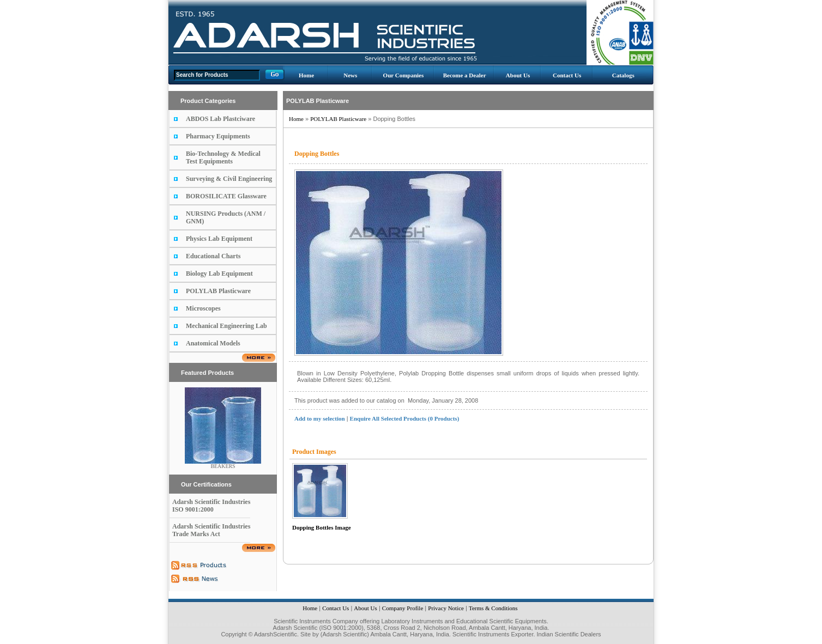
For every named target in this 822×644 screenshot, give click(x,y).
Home (306, 75)
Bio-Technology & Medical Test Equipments (223, 157)
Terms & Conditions (493, 608)
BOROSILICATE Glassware (226, 196)
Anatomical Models (213, 343)
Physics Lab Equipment (219, 239)
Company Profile (403, 608)
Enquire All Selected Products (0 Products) (405, 418)
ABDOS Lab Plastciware (220, 119)
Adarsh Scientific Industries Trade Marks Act (211, 530)
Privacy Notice (446, 608)
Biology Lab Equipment (219, 274)
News (350, 75)
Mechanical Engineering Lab (226, 326)
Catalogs (623, 75)
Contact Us (567, 75)
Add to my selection (320, 418)
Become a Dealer (465, 75)
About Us (518, 75)
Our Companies (404, 75)
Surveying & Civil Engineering (229, 179)
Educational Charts (213, 256)
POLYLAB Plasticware (218, 291)
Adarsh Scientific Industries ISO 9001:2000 (211, 506)
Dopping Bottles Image (322, 527)
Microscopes (203, 308)
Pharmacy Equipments (218, 136)
